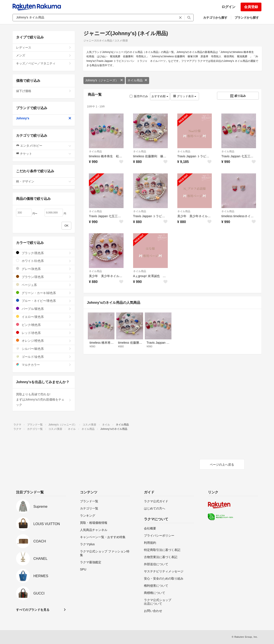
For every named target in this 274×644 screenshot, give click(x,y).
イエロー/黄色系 (44, 317)
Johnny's (44, 118)
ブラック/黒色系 (44, 253)
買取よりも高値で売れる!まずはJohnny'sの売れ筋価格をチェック (44, 399)
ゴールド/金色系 (44, 357)
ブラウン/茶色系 (44, 277)
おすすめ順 (160, 96)
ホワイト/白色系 (44, 261)
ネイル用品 (137, 80)
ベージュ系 (44, 285)
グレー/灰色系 (44, 269)
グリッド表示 (185, 96)
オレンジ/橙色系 (44, 341)
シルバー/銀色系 (44, 349)
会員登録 (251, 7)
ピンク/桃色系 (44, 325)
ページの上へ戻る (222, 465)
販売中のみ (139, 96)
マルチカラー (44, 365)
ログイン (228, 7)
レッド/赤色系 (44, 333)
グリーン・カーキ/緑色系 (44, 293)
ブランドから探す (247, 18)
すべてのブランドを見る (33, 610)
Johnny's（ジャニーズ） (104, 80)
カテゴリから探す (215, 18)
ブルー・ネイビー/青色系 (44, 301)
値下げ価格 (44, 91)
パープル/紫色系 (44, 309)
